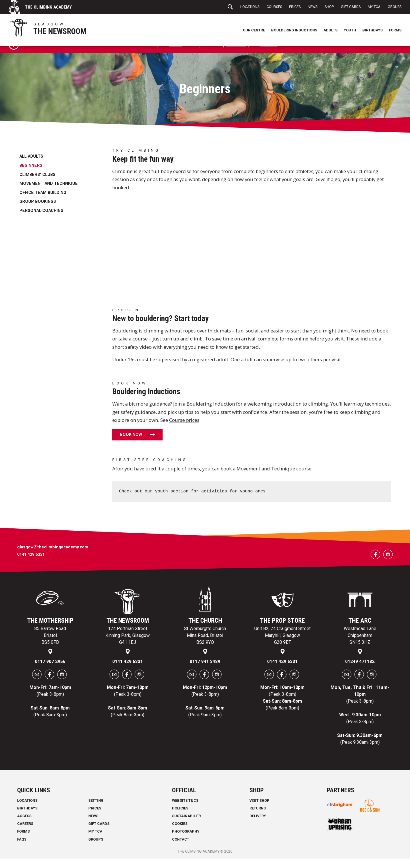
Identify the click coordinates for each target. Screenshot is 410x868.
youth (162, 501)
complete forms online (283, 348)
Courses (274, 7)
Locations (250, 7)
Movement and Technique (49, 193)
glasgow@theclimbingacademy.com (53, 557)
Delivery (258, 825)
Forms (395, 30)
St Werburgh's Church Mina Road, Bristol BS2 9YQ (205, 645)
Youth (350, 30)
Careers (25, 833)
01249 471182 (360, 671)
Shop (329, 7)
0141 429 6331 (31, 564)
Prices (295, 7)
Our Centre (254, 30)
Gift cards (236, 54)
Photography (186, 841)
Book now (131, 444)
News (313, 7)
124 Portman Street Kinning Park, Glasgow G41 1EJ (128, 645)
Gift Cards (351, 7)
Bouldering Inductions (294, 30)
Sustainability (187, 825)
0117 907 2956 (50, 671)
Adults (330, 30)
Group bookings (38, 211)
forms (175, 54)
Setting (96, 810)
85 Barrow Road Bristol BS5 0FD (50, 645)
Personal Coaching (41, 220)
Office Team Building (43, 202)
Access (24, 825)
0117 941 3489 (205, 671)
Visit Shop (259, 810)
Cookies (180, 833)
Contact (181, 849)
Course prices (184, 429)
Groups (395, 7)
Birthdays (372, 30)
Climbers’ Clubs (37, 184)
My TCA (374, 7)
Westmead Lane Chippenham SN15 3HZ (360, 645)
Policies (180, 818)
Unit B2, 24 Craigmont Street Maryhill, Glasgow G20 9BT (282, 645)
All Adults (31, 166)
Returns (258, 818)
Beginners (31, 175)
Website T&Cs (185, 810)
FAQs (22, 849)
